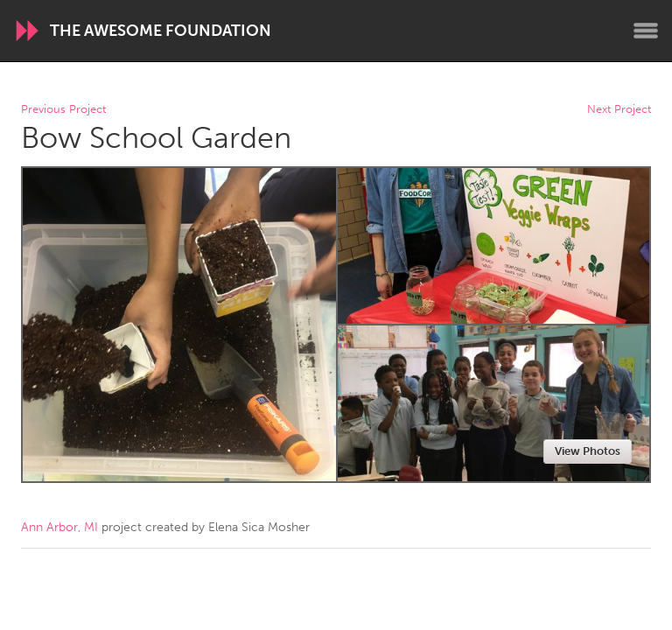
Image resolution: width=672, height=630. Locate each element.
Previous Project (63, 110)
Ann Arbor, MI (59, 527)
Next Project (619, 110)
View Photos (588, 451)
